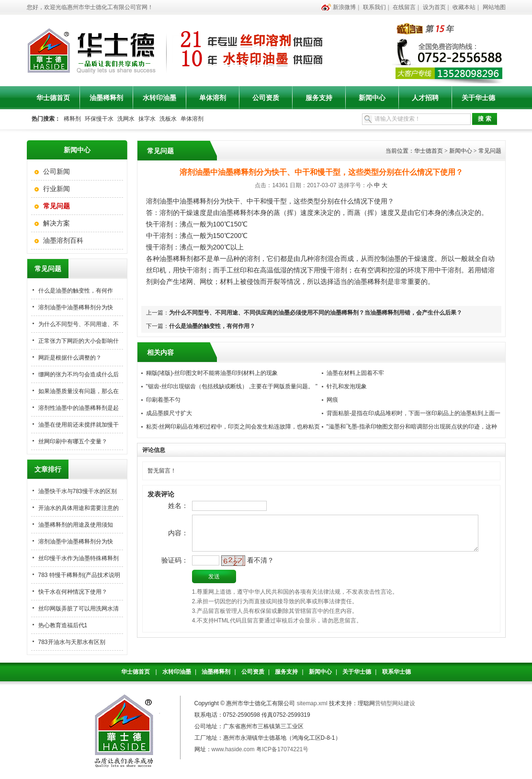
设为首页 (434, 7)
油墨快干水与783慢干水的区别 (78, 491)
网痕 (332, 400)
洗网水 (126, 119)
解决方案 (57, 223)
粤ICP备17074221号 (282, 749)
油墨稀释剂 (106, 98)
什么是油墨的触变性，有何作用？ (212, 326)
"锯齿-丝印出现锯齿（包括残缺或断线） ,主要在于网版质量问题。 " (232, 386)
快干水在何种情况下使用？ (73, 592)
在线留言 (404, 7)
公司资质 (266, 98)
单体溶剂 (213, 98)
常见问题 (490, 151)
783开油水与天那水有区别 (72, 642)
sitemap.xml (312, 703)
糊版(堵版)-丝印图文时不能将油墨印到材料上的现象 (212, 373)
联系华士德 (396, 672)
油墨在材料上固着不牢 (355, 373)
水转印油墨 (159, 98)
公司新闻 (57, 171)
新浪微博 (344, 7)
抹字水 (147, 119)
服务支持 (319, 98)
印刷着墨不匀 (163, 400)
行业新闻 (57, 189)
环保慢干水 (99, 119)
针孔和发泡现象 (347, 386)
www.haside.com (233, 749)
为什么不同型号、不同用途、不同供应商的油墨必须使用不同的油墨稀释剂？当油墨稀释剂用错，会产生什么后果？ (316, 313)
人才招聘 (425, 98)
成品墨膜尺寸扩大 (169, 413)
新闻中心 (372, 98)
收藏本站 (464, 7)
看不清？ (245, 571)
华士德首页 (53, 98)
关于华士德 (478, 98)
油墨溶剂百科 (63, 240)
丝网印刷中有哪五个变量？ (73, 441)
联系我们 (374, 7)
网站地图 (494, 7)
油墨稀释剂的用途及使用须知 (76, 525)
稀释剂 (72, 119)
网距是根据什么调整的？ (70, 358)
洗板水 (168, 119)
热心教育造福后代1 (63, 625)
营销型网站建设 (395, 703)
